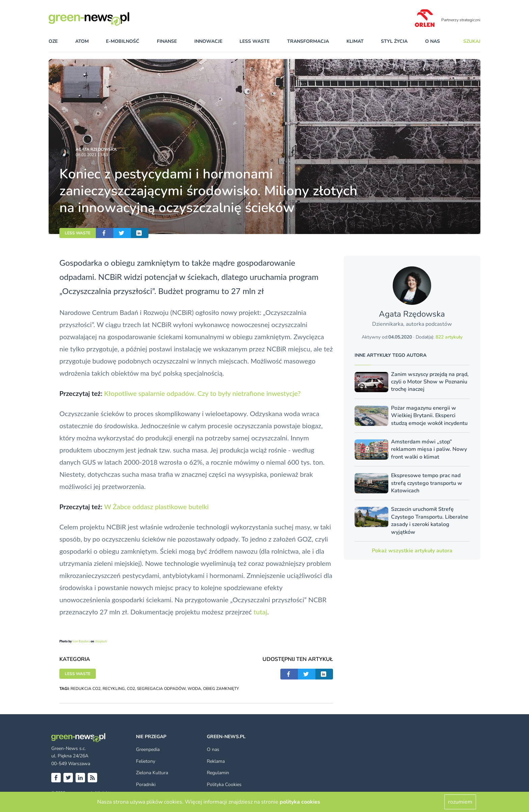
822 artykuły (449, 337)
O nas (433, 41)
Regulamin (218, 773)
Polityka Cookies (224, 785)
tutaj (261, 612)
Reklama (216, 761)
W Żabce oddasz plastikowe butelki (157, 506)
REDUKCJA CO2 (86, 689)
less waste (255, 41)
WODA (194, 689)
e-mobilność (123, 41)
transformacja (308, 41)
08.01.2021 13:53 (92, 155)
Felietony (146, 761)
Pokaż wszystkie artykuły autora (412, 551)
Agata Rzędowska (96, 149)
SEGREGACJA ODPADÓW (161, 689)
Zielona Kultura (152, 773)
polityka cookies (300, 802)
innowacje (208, 41)
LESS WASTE (78, 233)
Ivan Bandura (81, 641)
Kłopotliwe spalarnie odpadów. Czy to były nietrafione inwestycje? (202, 393)
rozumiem (460, 802)
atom (82, 41)
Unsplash (101, 641)
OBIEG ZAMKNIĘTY (221, 689)
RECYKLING (114, 689)
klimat (355, 41)
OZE (53, 41)
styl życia (394, 41)
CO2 (131, 689)
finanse (167, 41)
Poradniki (146, 785)
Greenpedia (148, 749)
